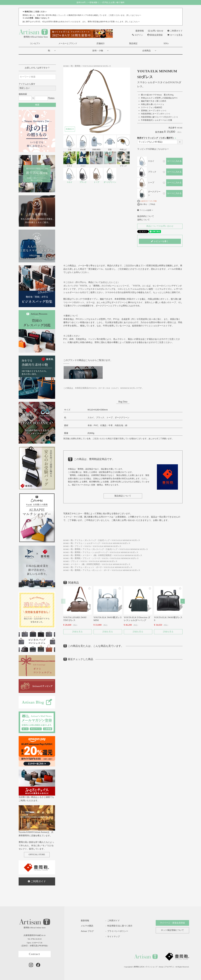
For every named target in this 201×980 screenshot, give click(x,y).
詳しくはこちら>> (134, 15)
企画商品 (146, 51)
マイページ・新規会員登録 (172, 923)
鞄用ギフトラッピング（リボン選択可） (157, 138)
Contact (34, 954)
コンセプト (35, 43)
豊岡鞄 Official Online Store (33, 33)
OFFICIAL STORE (37, 855)
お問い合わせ (156, 31)
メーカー (86, 555)
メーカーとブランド (68, 43)
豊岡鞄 (78, 66)
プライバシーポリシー (118, 931)
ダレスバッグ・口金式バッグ (97, 540)
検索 (37, 105)
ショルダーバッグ (92, 543)
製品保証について (123, 496)
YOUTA (88, 546)
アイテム (79, 540)
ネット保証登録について (172, 930)
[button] (63, 601)
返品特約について (146, 216)
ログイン (138, 35)
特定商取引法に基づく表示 (120, 926)
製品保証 (133, 43)
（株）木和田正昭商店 (102, 555)
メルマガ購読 (85, 926)
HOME (66, 66)
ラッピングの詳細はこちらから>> (153, 149)
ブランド (79, 546)
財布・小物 (98, 51)
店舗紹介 (101, 43)
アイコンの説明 (145, 210)
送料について (143, 220)
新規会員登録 (155, 35)
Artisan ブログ (85, 931)
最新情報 (138, 31)
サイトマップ (114, 937)
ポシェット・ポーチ (93, 567)
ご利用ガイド (175, 31)
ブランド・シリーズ (91, 558)
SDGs (166, 43)
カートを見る (175, 35)
